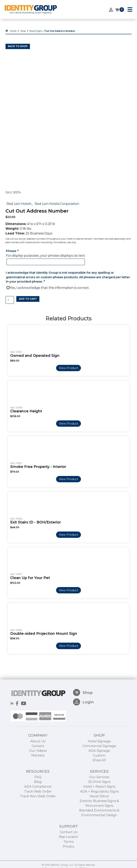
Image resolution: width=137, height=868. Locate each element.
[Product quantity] (10, 300)
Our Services (99, 791)
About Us (38, 756)
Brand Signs (36, 31)
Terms (69, 856)
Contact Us (69, 847)
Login (83, 717)
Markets (38, 770)
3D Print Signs (99, 796)
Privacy (69, 861)
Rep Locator (69, 851)
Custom (99, 770)
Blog (38, 796)
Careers (38, 760)
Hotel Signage (99, 756)
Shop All (99, 774)
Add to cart (28, 299)
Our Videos (38, 765)
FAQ (38, 791)
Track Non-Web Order (38, 810)
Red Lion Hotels (19, 204)
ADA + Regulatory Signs (99, 806)
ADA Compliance (38, 801)
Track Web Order (38, 806)
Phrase (12, 251)
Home (13, 31)
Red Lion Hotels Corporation (57, 204)
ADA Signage (99, 765)
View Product (68, 368)
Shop (23, 31)
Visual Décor (99, 810)
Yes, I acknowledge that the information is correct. (50, 288)
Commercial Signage (99, 760)
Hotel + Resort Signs (99, 801)
